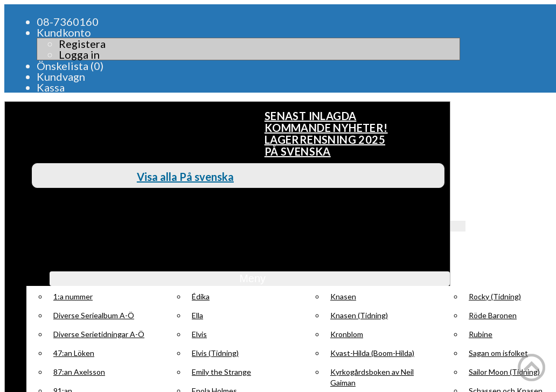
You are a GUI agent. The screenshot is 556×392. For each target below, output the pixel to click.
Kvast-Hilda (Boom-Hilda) (372, 353)
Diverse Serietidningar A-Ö (99, 334)
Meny (249, 278)
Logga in (79, 54)
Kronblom (347, 334)
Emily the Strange (221, 372)
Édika (201, 296)
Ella (197, 315)
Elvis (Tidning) (215, 353)
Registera (82, 44)
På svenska (298, 151)
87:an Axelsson (79, 372)
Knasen (343, 296)
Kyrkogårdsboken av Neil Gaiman (372, 377)
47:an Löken (74, 353)
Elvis (199, 334)
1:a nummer (73, 296)
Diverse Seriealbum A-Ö (94, 315)
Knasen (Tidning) (359, 315)
